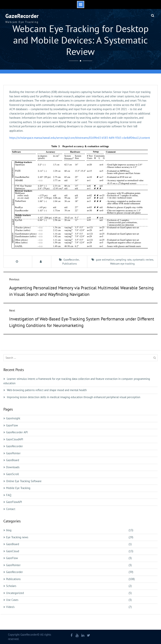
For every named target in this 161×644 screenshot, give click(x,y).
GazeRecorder (22, 16)
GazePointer (13, 453)
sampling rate (123, 260)
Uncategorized (15, 593)
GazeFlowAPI (14, 502)
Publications (70, 264)
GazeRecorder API (17, 432)
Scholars (11, 586)
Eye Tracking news (17, 537)
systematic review (143, 260)
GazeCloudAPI (15, 439)
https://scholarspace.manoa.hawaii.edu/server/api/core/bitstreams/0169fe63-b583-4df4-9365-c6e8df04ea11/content (80, 138)
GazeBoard (13, 460)
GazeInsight (13, 418)
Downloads (13, 467)
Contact (11, 509)
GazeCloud (13, 551)
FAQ (9, 495)
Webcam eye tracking (122, 264)
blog (9, 530)
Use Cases (12, 600)
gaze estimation (105, 260)
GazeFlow (12, 425)
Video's (10, 607)
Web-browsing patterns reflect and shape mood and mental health (47, 390)
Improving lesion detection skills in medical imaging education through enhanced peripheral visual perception (74, 397)
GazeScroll (12, 474)
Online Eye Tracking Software (24, 481)
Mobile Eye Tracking (18, 488)
